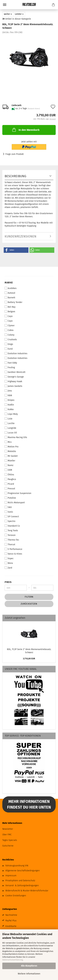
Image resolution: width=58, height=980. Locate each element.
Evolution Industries (16, 353)
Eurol (9, 349)
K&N (8, 395)
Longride (10, 428)
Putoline (10, 498)
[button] (16, 250)
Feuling (10, 367)
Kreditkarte (11, 926)
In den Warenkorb (26, 130)
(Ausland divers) (34, 109)
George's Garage (14, 377)
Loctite (10, 423)
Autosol (10, 293)
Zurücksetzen (29, 604)
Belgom (10, 312)
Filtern (29, 597)
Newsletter (8, 829)
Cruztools (11, 339)
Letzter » (19, 14)
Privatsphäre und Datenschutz (20, 881)
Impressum (11, 876)
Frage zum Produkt (15, 154)
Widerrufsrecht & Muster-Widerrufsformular (27, 891)
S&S (8, 507)
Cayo (9, 316)
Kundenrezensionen (20, 236)
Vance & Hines (13, 554)
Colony (10, 335)
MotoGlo (10, 451)
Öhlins (9, 475)
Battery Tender (13, 302)
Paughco (10, 479)
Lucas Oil (11, 433)
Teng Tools (11, 530)
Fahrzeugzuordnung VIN (17, 866)
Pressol (10, 489)
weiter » (8, 14)
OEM (8, 470)
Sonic (9, 512)
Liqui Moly (11, 414)
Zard (8, 568)
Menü (5, 5)
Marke (9, 283)
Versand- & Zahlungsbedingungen (22, 886)
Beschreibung (15, 176)
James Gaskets (13, 386)
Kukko (9, 409)
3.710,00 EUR (29, 659)
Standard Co (12, 526)
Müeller (10, 461)
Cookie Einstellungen (16, 896)
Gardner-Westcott (15, 372)
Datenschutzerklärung (13, 960)
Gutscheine (8, 846)
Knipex (10, 400)
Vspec (9, 558)
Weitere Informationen (29, 974)
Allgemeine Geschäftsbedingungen (23, 871)
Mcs (8, 442)
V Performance (13, 549)
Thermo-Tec (12, 540)
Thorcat (10, 544)
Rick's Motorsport (15, 503)
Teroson (10, 535)
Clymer (10, 325)
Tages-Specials (10, 840)
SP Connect (12, 516)
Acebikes (11, 288)
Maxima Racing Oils (16, 437)
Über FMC (7, 835)
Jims (8, 391)
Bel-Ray (10, 307)
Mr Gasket (11, 456)
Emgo (9, 344)
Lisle (9, 419)
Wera (9, 563)
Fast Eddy (11, 363)
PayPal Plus (11, 921)
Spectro (10, 521)
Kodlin (9, 405)
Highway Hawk (13, 381)
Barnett (10, 298)
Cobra (9, 330)
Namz (9, 465)
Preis (8, 582)
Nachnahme (11, 915)
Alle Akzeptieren (29, 966)
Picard (9, 484)
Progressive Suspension (18, 493)
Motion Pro (12, 447)
